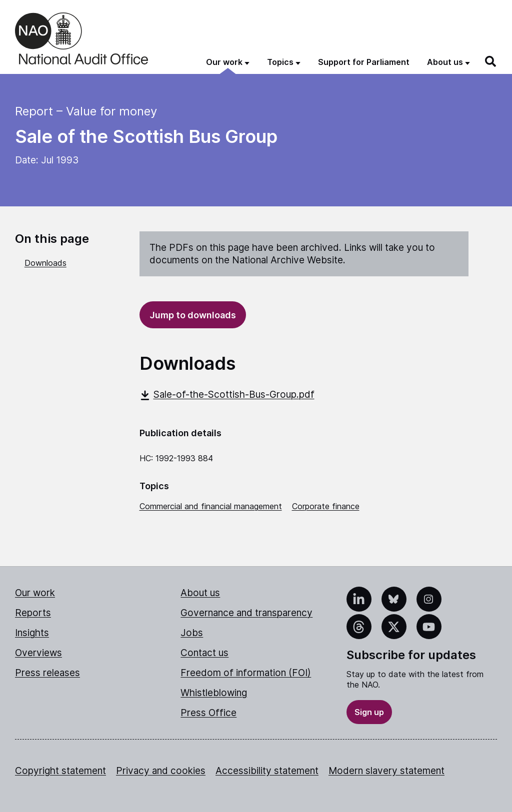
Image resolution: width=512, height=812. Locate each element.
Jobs (192, 633)
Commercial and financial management (211, 506)
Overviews (38, 653)
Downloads (45, 263)
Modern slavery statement (386, 771)
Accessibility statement (267, 771)
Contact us (204, 653)
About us (200, 593)
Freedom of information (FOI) (246, 673)
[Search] (491, 61)
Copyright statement (60, 771)
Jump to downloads (193, 315)
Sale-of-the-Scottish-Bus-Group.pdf (227, 395)
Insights (32, 633)
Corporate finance (326, 506)
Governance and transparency (246, 613)
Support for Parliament (364, 62)
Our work (35, 593)
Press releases (47, 673)
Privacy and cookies (161, 771)
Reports (33, 613)
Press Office (208, 713)
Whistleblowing (214, 693)
